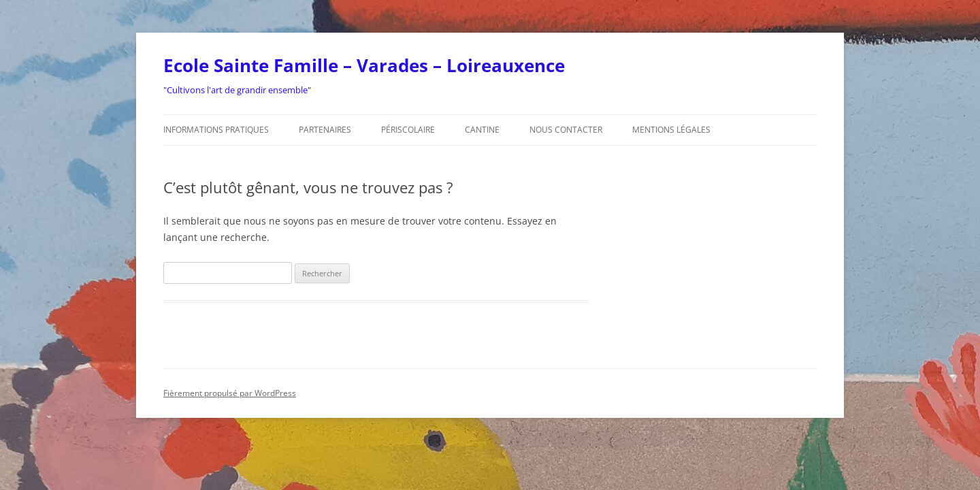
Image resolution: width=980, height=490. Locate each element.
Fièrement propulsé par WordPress (230, 393)
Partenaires (325, 130)
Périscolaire (408, 130)
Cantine (482, 130)
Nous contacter (566, 130)
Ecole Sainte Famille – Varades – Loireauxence (364, 65)
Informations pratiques (216, 130)
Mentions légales (671, 130)
